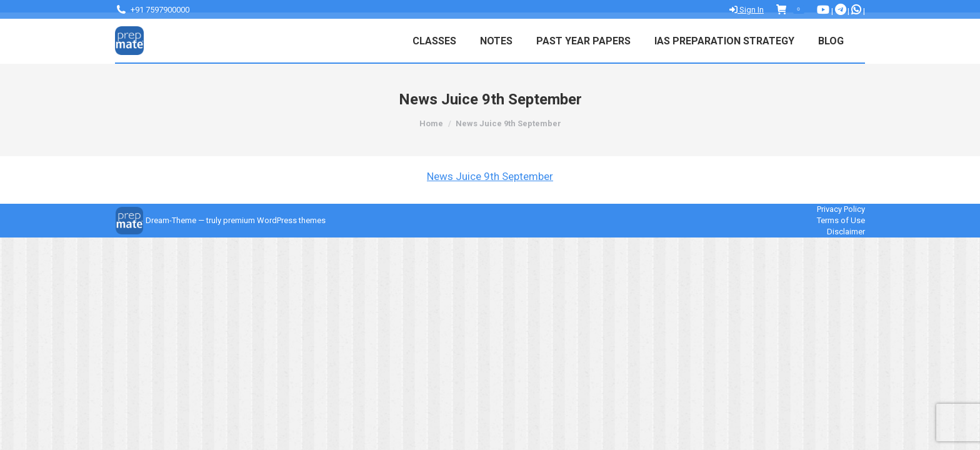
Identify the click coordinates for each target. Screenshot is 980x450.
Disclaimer (846, 232)
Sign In (747, 10)
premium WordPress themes (274, 220)
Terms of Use (841, 220)
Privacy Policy (841, 209)
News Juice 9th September (490, 176)
